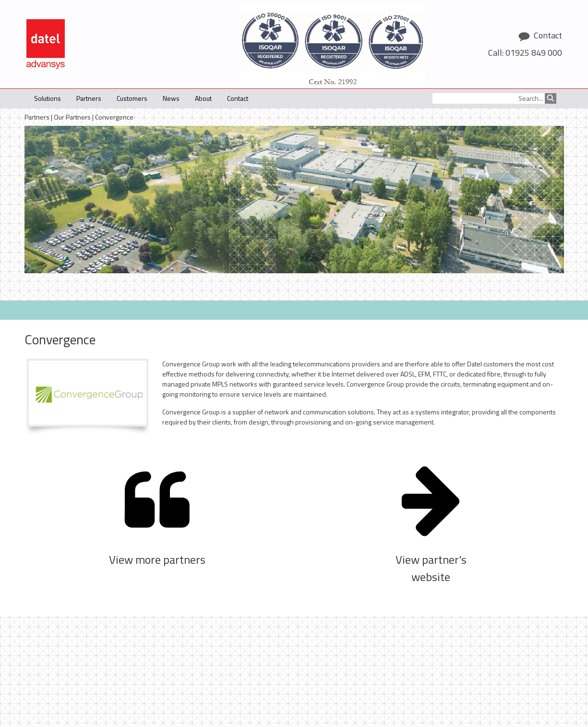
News (171, 98)
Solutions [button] (48, 98)
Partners (37, 117)
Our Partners (72, 117)
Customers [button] (132, 98)
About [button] (203, 98)
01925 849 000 (534, 53)
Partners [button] (89, 98)
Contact (238, 98)
